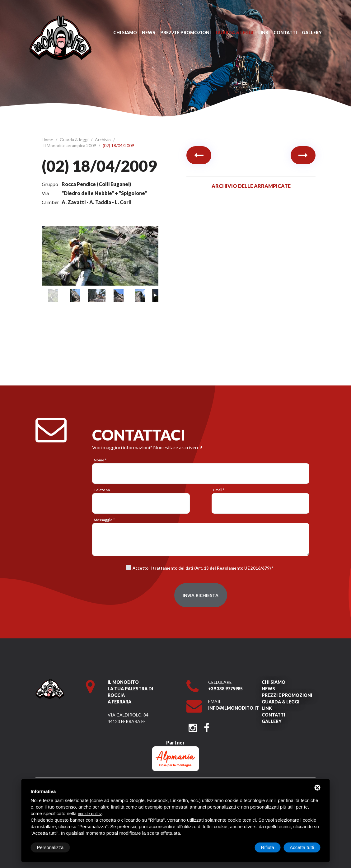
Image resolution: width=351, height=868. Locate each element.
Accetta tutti (302, 847)
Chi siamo (125, 33)
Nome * (100, 460)
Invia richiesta (201, 595)
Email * (219, 490)
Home (48, 140)
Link (263, 33)
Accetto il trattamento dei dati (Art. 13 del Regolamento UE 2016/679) (202, 568)
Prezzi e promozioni (185, 33)
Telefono (102, 490)
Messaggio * (104, 520)
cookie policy (90, 814)
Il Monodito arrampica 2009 (70, 145)
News (149, 33)
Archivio (103, 140)
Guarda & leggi (234, 33)
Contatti (285, 33)
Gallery (312, 33)
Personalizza (50, 847)
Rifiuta (268, 847)
